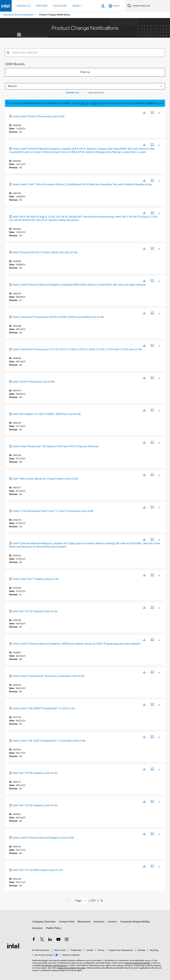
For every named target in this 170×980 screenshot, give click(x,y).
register (96, 103)
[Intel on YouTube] (58, 940)
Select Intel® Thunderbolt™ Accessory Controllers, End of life (47, 676)
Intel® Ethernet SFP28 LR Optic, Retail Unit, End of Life (43, 252)
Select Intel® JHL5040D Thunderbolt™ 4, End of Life (42, 708)
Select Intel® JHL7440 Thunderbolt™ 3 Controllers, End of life (47, 741)
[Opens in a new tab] (144, 113)
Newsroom (84, 922)
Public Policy (54, 928)
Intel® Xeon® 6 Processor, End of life (32, 382)
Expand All (73, 93)
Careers (112, 922)
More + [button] (77, 6)
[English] (114, 6)
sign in (84, 103)
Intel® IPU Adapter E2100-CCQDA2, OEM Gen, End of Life (45, 414)
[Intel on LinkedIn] (50, 940)
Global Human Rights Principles (71, 968)
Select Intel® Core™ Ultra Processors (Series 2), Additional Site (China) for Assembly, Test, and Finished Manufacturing (80, 184)
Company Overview (44, 922)
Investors (99, 922)
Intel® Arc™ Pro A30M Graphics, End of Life (36, 870)
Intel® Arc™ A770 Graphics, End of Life (33, 611)
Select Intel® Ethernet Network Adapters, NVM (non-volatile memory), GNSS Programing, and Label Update (75, 644)
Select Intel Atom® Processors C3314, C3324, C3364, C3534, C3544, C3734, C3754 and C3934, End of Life (76, 349)
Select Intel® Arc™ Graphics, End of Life (34, 579)
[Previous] (72, 901)
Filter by (85, 72)
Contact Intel (67, 922)
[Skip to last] (102, 901)
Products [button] (24, 6)
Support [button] (42, 6)
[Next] (98, 901)
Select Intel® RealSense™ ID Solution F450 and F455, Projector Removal (54, 446)
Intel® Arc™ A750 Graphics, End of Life (33, 773)
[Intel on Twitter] (42, 940)
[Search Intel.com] (151, 6)
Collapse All (96, 93)
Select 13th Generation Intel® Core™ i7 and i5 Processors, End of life (51, 511)
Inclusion (37, 928)
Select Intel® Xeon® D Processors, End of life (37, 116)
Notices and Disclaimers (56, 965)
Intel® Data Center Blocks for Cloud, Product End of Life (44, 479)
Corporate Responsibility (135, 922)
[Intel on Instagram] (67, 940)
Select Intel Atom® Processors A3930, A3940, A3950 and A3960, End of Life (57, 317)
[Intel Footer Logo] (14, 946)
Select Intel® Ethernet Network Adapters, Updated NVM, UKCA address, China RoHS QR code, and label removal (77, 285)
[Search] (129, 6)
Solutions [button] (60, 6)
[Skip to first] (68, 901)
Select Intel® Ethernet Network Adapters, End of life (42, 838)
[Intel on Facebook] (34, 940)
